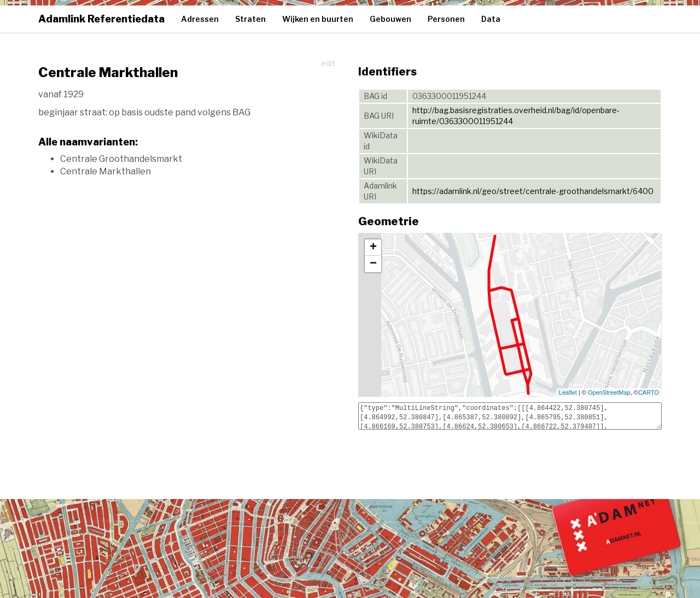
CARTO (649, 392)
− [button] (373, 264)
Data (491, 19)
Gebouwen (390, 19)
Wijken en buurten (318, 19)
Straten (250, 19)
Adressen (200, 19)
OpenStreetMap (609, 392)
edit (328, 63)
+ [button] (373, 248)
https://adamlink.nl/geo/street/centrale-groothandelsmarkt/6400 (533, 191)
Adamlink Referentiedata (101, 19)
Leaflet (568, 392)
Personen (446, 19)
